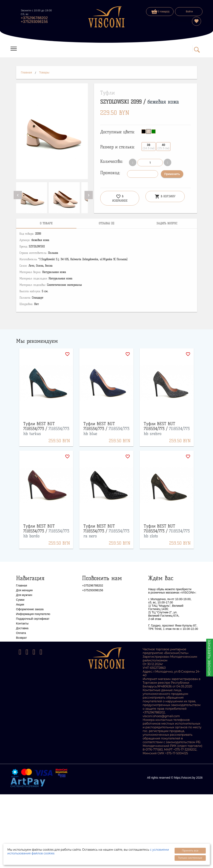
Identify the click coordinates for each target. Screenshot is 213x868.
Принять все (190, 851)
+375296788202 (34, 18)
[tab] (46, 224)
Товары (44, 72)
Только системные (190, 858)
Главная (26, 72)
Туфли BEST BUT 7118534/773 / (46, 429)
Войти (189, 12)
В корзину (165, 196)
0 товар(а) (161, 12)
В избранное (120, 198)
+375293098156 (34, 22)
